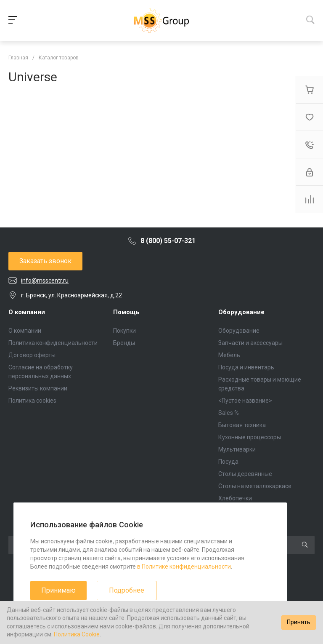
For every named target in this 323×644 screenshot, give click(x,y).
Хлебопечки (235, 498)
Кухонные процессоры (250, 437)
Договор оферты (32, 355)
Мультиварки (237, 449)
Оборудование (241, 312)
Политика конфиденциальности (53, 343)
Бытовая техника (242, 425)
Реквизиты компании (38, 388)
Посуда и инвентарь (246, 367)
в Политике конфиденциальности (184, 567)
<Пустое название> (245, 401)
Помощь (126, 312)
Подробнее (127, 590)
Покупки (124, 331)
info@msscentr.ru (45, 281)
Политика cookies (32, 401)
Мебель (229, 355)
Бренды (124, 343)
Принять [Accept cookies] (299, 622)
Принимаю (58, 590)
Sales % (229, 413)
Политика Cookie (77, 634)
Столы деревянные (245, 474)
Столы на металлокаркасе (255, 486)
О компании (27, 312)
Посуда (228, 462)
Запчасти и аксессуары (250, 343)
